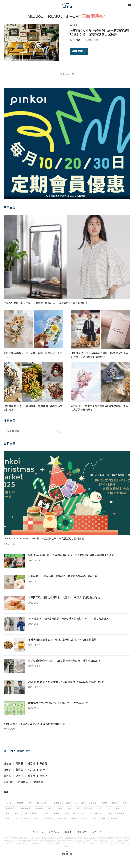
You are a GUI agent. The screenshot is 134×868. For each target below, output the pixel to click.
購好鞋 (43, 763)
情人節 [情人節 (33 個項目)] (78, 809)
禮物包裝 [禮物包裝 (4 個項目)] (39, 821)
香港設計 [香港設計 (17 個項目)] (54, 827)
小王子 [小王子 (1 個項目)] (19, 809)
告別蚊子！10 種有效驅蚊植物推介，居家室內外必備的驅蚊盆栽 (63, 576)
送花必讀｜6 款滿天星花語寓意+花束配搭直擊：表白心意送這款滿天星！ (99, 408)
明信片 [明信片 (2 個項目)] (69, 815)
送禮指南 (9, 782)
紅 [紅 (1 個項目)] (62, 821)
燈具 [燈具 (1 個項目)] (114, 815)
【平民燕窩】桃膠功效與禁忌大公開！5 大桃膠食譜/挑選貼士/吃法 (64, 597)
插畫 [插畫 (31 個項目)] (99, 809)
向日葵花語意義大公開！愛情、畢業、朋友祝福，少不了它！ (33, 355)
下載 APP (82, 842)
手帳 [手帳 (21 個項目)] (89, 809)
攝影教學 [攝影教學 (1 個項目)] (121, 809)
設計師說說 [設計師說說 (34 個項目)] (112, 821)
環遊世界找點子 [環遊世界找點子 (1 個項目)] (13, 821)
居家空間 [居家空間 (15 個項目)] (65, 809)
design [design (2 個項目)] (22, 804)
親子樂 (31, 776)
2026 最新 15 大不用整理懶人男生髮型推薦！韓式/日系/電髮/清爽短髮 (66, 682)
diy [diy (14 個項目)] (33, 804)
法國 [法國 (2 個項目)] (104, 815)
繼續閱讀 (79, 52)
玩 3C (43, 770)
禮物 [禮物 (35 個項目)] (27, 821)
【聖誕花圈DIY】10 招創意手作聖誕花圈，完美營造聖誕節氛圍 (33, 408)
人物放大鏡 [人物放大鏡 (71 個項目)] (88, 804)
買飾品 (19, 763)
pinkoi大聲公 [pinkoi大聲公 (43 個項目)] (47, 804)
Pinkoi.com (38, 842)
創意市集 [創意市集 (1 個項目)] (103, 804)
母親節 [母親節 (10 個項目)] (93, 815)
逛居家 (7, 770)
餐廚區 (19, 770)
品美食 (7, 776)
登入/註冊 (97, 842)
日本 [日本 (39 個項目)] (58, 815)
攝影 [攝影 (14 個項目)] (109, 809)
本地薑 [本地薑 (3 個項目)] (81, 815)
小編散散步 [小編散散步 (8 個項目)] (33, 809)
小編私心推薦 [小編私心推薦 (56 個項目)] (49, 809)
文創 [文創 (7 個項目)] (38, 815)
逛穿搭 (31, 763)
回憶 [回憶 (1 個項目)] (8, 809)
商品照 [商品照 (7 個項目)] (116, 804)
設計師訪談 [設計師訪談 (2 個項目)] (96, 821)
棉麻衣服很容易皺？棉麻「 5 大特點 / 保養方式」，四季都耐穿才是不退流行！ (46, 303)
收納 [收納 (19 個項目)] (8, 815)
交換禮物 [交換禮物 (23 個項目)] (64, 804)
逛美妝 (19, 776)
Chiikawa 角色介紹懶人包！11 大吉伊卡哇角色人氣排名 (58, 703)
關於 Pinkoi (54, 842)
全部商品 (38, 782)
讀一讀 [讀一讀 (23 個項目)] (9, 827)
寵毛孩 (43, 776)
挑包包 (7, 763)
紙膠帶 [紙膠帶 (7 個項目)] (72, 821)
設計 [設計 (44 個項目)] (83, 821)
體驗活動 (23, 782)
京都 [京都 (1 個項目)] (76, 804)
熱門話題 (75, 26)
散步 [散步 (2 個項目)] (18, 815)
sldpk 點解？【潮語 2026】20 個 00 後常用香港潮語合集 (34, 724)
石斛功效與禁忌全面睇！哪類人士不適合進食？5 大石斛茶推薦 (62, 640)
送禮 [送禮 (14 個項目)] (32, 827)
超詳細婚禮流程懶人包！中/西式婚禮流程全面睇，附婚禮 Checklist (64, 661)
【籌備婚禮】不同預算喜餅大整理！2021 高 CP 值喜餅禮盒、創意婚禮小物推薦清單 (99, 355)
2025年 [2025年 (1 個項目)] (9, 804)
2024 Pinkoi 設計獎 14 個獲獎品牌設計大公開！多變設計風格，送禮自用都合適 (71, 555)
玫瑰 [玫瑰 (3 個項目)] (124, 815)
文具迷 (31, 770)
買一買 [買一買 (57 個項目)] (21, 827)
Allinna (76, 41)
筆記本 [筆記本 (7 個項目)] (52, 821)
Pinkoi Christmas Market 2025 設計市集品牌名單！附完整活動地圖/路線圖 (44, 539)
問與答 (68, 842)
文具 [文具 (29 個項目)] (28, 815)
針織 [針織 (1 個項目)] (42, 827)
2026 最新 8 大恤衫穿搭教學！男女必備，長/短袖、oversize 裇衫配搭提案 (68, 619)
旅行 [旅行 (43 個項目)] (48, 815)
